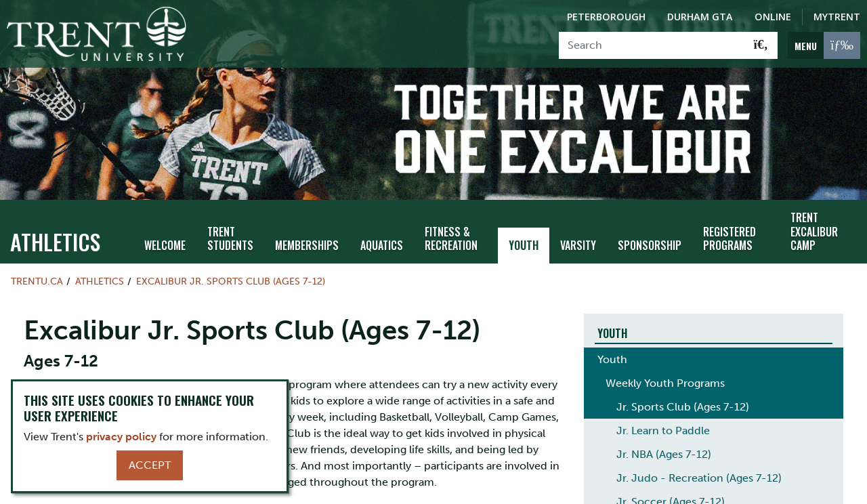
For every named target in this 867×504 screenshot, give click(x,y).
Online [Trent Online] (773, 17)
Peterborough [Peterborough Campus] (606, 17)
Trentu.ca (37, 275)
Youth (524, 239)
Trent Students (230, 233)
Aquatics (382, 239)
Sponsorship (650, 239)
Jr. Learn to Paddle (663, 424)
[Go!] (761, 45)
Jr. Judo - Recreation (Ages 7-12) (699, 472)
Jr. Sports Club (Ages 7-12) (683, 401)
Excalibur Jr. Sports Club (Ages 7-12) (231, 275)
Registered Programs (729, 233)
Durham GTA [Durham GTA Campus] (700, 17)
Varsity (578, 239)
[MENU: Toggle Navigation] (824, 45)
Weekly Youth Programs (665, 377)
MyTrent (837, 17)
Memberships (307, 239)
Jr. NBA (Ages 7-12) (664, 448)
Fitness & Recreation (451, 233)
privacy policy (121, 437)
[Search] (652, 45)
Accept (150, 465)
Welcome (165, 239)
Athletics (55, 235)
